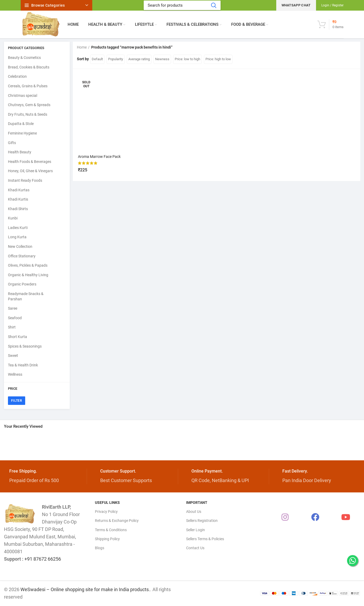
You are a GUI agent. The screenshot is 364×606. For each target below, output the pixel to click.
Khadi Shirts (18, 209)
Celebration (17, 76)
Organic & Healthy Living (28, 275)
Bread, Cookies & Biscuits (29, 67)
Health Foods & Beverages (30, 162)
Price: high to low (218, 59)
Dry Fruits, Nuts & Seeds (28, 114)
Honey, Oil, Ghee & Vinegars (30, 171)
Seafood (15, 318)
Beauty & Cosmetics (24, 58)
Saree (13, 308)
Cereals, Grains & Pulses (28, 86)
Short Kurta (17, 337)
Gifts (12, 143)
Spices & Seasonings (25, 346)
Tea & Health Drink (23, 365)
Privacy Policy (106, 512)
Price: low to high (187, 59)
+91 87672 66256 (43, 559)
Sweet (13, 356)
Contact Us (195, 548)
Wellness (15, 374)
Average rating (139, 59)
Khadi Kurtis (18, 199)
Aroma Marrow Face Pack (100, 157)
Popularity (116, 59)
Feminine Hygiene (22, 133)
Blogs (100, 548)
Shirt (12, 327)
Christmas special (23, 96)
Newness (162, 59)
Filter (17, 401)
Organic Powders (22, 284)
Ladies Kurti (18, 228)
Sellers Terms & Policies (205, 539)
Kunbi (13, 218)
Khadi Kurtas (19, 190)
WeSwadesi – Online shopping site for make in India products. (85, 589)
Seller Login (196, 530)
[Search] (182, 5)
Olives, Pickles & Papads (28, 265)
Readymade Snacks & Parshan (26, 296)
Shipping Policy (107, 539)
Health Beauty (20, 152)
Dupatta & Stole (21, 124)
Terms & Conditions (111, 530)
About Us (194, 512)
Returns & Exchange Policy (117, 521)
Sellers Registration (202, 521)
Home (82, 47)
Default (97, 59)
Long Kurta (17, 237)
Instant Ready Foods (25, 180)
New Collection (20, 246)
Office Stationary (22, 256)
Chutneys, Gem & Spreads (29, 105)
